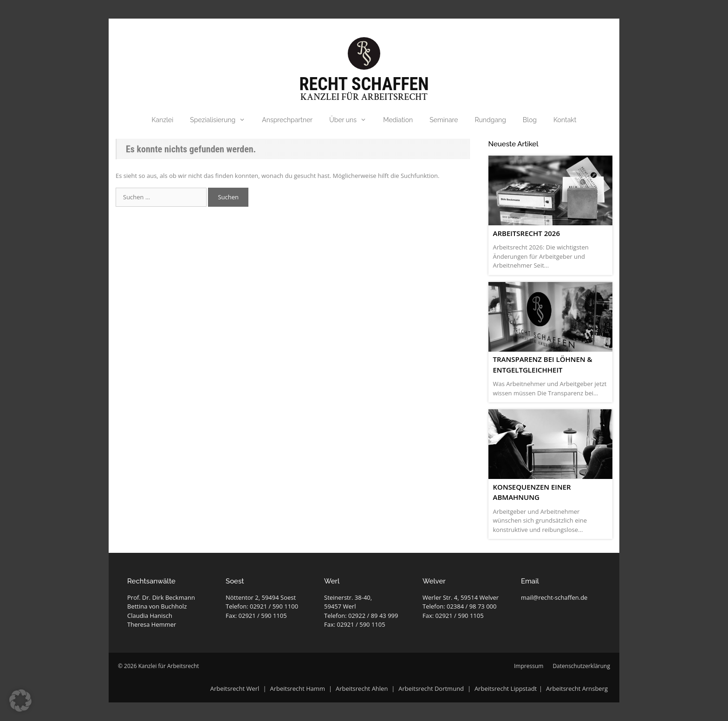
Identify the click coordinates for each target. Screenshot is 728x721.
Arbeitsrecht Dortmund (431, 688)
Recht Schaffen (364, 84)
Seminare (444, 120)
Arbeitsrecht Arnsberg (577, 688)
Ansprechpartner (287, 120)
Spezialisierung (222, 120)
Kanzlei (163, 120)
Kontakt (565, 120)
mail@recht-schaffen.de (554, 597)
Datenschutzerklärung (581, 666)
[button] (20, 701)
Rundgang (491, 120)
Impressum (529, 666)
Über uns (352, 120)
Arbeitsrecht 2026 (526, 233)
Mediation (398, 120)
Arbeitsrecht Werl (236, 688)
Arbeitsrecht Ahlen (362, 688)
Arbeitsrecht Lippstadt (506, 688)
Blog (530, 120)
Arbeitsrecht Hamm (297, 688)
